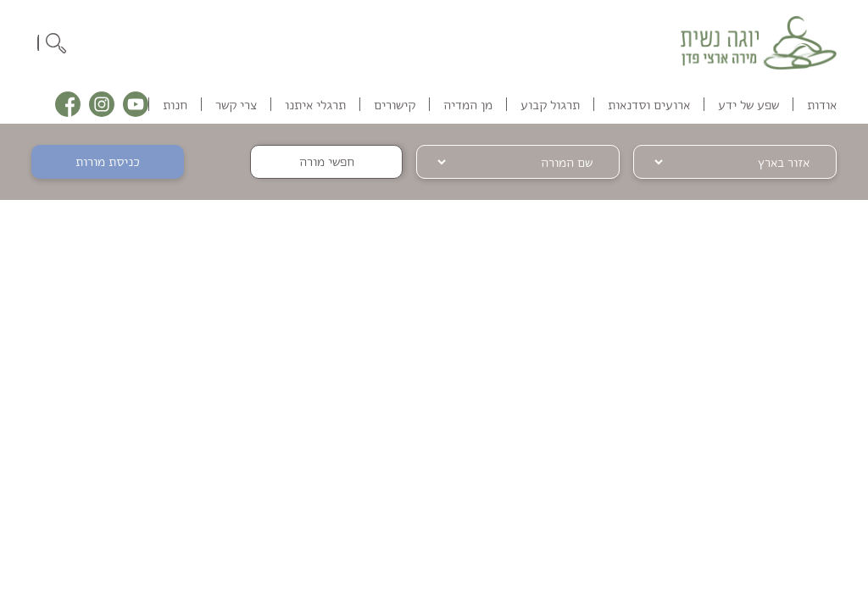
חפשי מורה (327, 161)
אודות (822, 105)
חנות (175, 105)
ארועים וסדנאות (649, 105)
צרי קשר (236, 105)
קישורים (395, 105)
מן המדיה (468, 105)
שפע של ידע (748, 105)
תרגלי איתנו (315, 105)
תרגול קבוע (550, 105)
